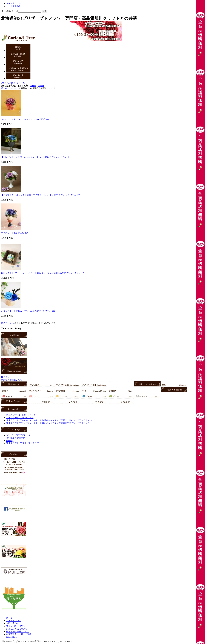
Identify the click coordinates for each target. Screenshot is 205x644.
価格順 (33, 86)
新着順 (41, 86)
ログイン (5, 377)
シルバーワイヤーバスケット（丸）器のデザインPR (25, 119)
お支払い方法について (17, 629)
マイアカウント (14, 3)
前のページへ (7, 88)
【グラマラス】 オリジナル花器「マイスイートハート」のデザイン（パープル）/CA (41, 195)
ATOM (14, 637)
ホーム (9, 618)
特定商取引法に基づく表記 (19, 634)
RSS (8, 637)
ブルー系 (21, 83)
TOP (3, 83)
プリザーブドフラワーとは (19, 435)
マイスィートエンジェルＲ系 (20, 418)
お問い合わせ (13, 623)
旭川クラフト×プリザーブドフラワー (24, 443)
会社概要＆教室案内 (16, 438)
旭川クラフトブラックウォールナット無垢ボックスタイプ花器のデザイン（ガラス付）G (43, 273)
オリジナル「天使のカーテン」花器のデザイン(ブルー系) (28, 311)
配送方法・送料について (18, 632)
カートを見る (13, 6)
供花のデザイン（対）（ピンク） (22, 415)
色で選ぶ (11, 83)
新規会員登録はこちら (12, 380)
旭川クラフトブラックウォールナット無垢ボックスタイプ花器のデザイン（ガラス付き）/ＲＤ (50, 420)
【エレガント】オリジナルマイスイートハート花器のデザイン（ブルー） (36, 157)
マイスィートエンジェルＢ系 (15, 233)
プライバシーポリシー (17, 626)
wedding (10, 441)
